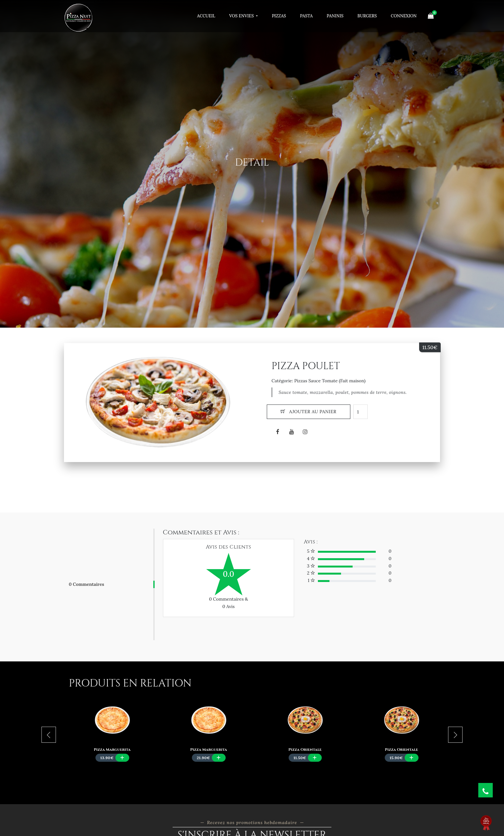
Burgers (367, 16)
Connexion (404, 16)
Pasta (306, 16)
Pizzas (279, 16)
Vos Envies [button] (242, 16)
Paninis (335, 16)
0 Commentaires (86, 584)
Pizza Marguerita (112, 750)
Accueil (206, 16)
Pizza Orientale (305, 750)
